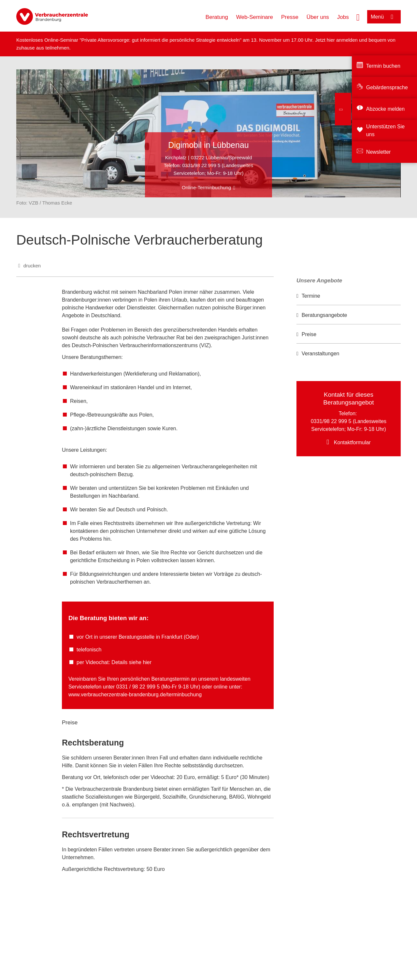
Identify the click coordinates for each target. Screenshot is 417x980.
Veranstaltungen (321, 354)
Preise (309, 334)
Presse (290, 17)
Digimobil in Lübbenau (208, 145)
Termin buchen (383, 66)
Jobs (343, 17)
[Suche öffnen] (358, 17)
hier (331, 40)
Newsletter (379, 152)
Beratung (217, 17)
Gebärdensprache (387, 87)
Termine (311, 296)
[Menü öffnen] (384, 17)
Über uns (318, 17)
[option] (349, 296)
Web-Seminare (255, 17)
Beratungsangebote (324, 315)
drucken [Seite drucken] (32, 266)
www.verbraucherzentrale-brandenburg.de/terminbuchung (135, 695)
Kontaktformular (352, 442)
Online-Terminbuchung (206, 187)
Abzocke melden (385, 109)
